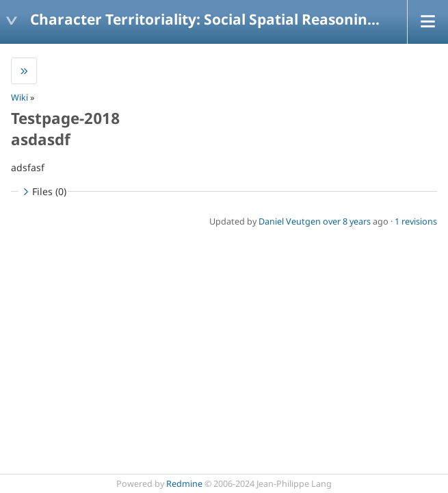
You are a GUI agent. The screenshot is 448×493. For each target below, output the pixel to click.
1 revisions (416, 222)
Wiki (19, 98)
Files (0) (43, 191)
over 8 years (347, 222)
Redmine (184, 484)
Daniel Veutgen (290, 222)
